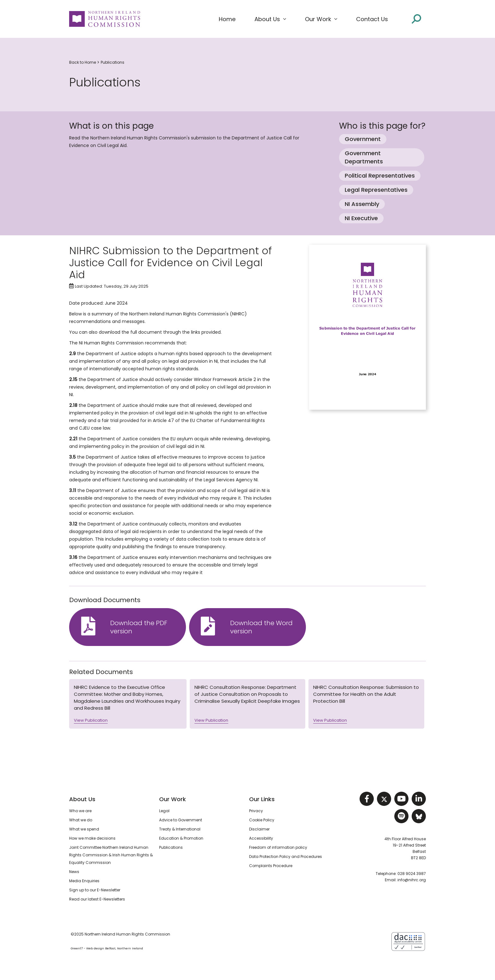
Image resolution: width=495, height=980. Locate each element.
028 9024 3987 (412, 874)
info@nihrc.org (412, 880)
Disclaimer (259, 829)
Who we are (80, 811)
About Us (82, 799)
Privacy (256, 811)
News (74, 872)
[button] (270, 19)
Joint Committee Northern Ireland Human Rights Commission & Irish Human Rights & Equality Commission (111, 855)
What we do (81, 820)
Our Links (262, 799)
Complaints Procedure (271, 866)
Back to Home (83, 62)
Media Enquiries (84, 881)
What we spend (84, 829)
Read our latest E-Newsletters (97, 899)
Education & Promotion (181, 838)
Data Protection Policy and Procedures (286, 857)
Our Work (173, 799)
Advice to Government (181, 820)
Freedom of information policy (278, 847)
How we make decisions (92, 838)
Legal (164, 811)
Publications (113, 62)
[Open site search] (416, 19)
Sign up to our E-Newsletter (95, 890)
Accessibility (261, 838)
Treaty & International (180, 829)
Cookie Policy (262, 820)
